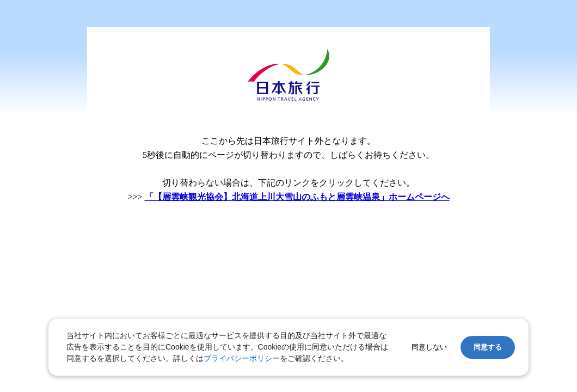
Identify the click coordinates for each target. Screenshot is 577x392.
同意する (488, 347)
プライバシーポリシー (242, 358)
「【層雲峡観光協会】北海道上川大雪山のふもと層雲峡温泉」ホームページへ (297, 197)
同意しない (429, 347)
